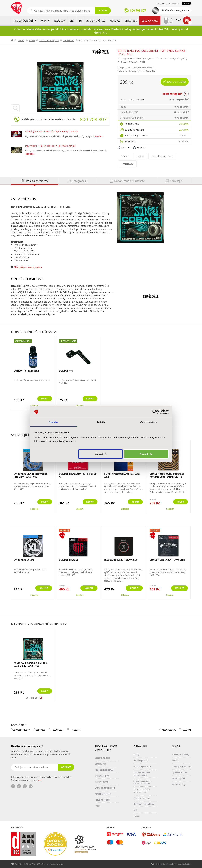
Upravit (101, 454)
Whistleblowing (179, 784)
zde (40, 780)
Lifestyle (131, 21)
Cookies (137, 816)
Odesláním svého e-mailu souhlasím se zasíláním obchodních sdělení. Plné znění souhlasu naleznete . (42, 778)
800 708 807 (93, 119)
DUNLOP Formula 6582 (26, 371)
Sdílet (124, 148)
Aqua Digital (186, 864)
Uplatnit (184, 136)
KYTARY (45, 21)
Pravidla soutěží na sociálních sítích (142, 791)
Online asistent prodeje (105, 788)
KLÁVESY (59, 21)
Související (75, 730)
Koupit (44, 399)
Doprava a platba (102, 758)
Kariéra (175, 760)
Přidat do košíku (175, 82)
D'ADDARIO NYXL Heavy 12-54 (121, 560)
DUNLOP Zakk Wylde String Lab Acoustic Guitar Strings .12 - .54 (167, 475)
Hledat (103, 11)
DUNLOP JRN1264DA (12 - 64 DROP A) (78, 475)
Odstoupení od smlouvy (144, 804)
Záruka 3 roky (132, 124)
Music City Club (179, 778)
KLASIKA (115, 21)
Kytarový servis (101, 782)
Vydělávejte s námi (180, 772)
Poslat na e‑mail (169, 730)
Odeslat (66, 767)
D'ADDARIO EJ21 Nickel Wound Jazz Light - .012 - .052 (31, 475)
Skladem (34, 509)
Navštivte (184, 141)
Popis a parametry (21, 730)
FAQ (135, 810)
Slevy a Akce (150, 21)
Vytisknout (141, 148)
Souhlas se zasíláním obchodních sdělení (143, 782)
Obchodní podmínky (142, 766)
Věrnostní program (103, 794)
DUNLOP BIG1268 (68, 560)
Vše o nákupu (162, 3)
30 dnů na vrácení (134, 130)
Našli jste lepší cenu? (136, 136)
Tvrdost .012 (69, 40)
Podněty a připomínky (181, 766)
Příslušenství (58, 730)
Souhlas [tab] (54, 422)
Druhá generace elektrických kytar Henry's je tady (51, 131)
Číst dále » (98, 136)
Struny (32, 40)
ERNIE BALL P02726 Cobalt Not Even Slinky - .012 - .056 (30, 664)
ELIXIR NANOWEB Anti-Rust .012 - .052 (123, 475)
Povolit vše (146, 454)
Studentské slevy (102, 776)
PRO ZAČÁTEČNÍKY (25, 21)
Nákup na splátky (102, 800)
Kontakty (175, 3)
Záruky (136, 754)
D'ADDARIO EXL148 (24, 560)
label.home (12, 40)
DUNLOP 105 (66, 371)
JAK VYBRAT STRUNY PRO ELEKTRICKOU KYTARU (50, 146)
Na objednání (31, 698)
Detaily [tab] (101, 422)
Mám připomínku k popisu (28, 267)
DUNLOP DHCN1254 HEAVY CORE (168, 560)
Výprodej (64, 530)
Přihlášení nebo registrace (175, 11)
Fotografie (41, 730)
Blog (186, 3)
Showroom (130, 141)
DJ (80, 21)
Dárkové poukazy (141, 760)
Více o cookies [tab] (148, 422)
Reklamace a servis (142, 798)
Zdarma (184, 124)
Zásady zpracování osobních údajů (142, 774)
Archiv (97, 806)
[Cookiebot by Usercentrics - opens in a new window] (155, 412)
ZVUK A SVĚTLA (96, 21)
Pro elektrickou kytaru (49, 40)
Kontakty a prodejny (181, 754)
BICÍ (72, 21)
